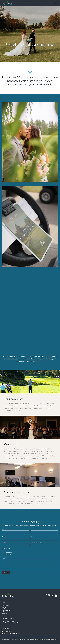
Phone (33, 537)
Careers (4, 613)
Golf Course (6, 606)
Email (4, 537)
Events (4, 609)
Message (4, 558)
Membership (6, 610)
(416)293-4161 (8, 631)
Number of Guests (36, 543)
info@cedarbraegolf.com (12, 633)
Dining (4, 607)
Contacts (5, 612)
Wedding (5, 550)
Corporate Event (7, 552)
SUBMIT (6, 572)
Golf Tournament (7, 554)
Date (4, 543)
